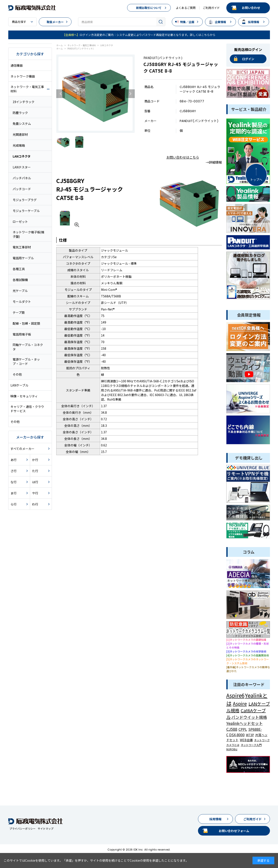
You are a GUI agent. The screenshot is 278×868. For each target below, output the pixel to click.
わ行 (35, 504)
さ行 (14, 471)
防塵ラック (20, 113)
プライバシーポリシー (22, 828)
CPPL (243, 729)
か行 (35, 460)
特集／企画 (187, 22)
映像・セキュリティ (24, 396)
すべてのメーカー (22, 449)
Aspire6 (235, 695)
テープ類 (19, 312)
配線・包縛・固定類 (26, 323)
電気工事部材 (22, 247)
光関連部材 (20, 134)
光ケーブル (20, 291)
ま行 (14, 493)
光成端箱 (19, 145)
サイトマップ (46, 828)
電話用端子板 (22, 334)
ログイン (248, 59)
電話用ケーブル (23, 258)
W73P (250, 735)
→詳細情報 (214, 162)
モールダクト (22, 302)
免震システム (22, 124)
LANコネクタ (22, 156)
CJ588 (232, 729)
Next (130, 94)
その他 (17, 374)
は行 (35, 482)
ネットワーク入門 (251, 745)
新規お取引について (149, 8)
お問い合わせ (251, 8)
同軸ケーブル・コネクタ (28, 347)
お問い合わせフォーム (234, 831)
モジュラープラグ (25, 200)
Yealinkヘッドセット (245, 723)
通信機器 (17, 65)
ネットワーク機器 (23, 76)
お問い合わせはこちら (183, 157)
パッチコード (22, 189)
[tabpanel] (96, 94)
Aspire (240, 703)
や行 (35, 493)
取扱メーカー (55, 22)
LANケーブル (19, 385)
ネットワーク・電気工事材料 (27, 89)
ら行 (14, 504)
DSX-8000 (237, 735)
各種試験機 (20, 280)
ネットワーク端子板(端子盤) (28, 234)
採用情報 (254, 22)
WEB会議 (246, 740)
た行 (35, 471)
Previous (61, 94)
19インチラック (24, 102)
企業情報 (220, 22)
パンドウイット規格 (249, 717)
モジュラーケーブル (26, 211)
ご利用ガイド (211, 8)
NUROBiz (232, 749)
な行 (14, 482)
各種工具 (19, 269)
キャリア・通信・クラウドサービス (27, 409)
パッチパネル (22, 178)
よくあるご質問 (186, 8)
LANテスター (22, 167)
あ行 (14, 460)
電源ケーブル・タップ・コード (26, 361)
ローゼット (20, 222)
